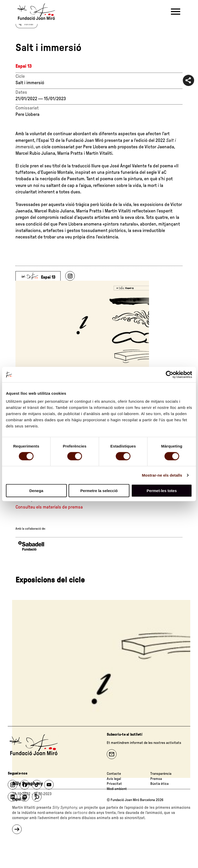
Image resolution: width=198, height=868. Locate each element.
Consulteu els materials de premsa (49, 507)
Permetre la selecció (99, 491)
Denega (36, 491)
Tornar (29, 24)
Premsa (156, 779)
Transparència (161, 774)
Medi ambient (117, 789)
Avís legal (114, 779)
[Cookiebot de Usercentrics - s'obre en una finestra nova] (170, 374)
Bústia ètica (159, 784)
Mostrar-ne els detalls (162, 475)
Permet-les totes (162, 491)
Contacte (114, 774)
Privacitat (114, 784)
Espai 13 (24, 66)
